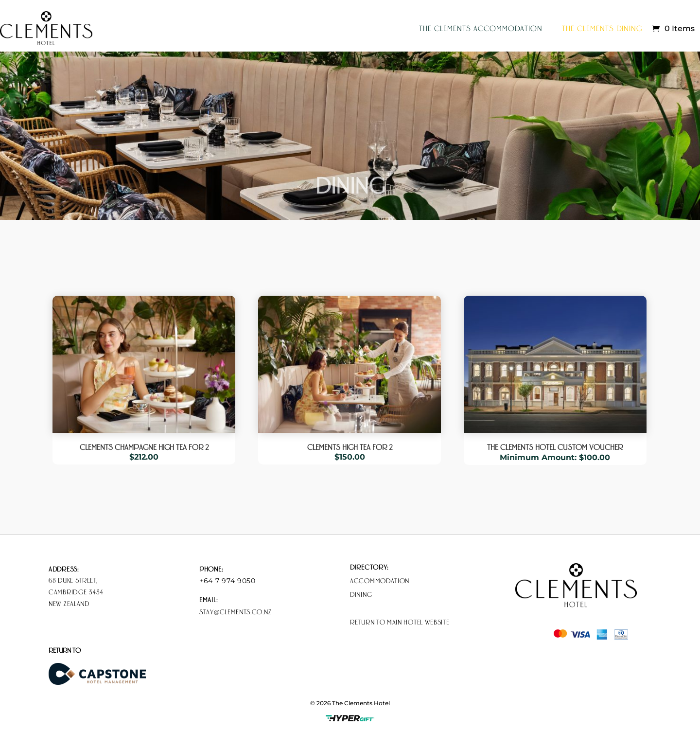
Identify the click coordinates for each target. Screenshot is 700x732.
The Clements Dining (602, 28)
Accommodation (380, 580)
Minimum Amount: (539, 457)
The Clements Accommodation (481, 28)
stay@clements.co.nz (235, 611)
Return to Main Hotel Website (400, 622)
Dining (361, 594)
